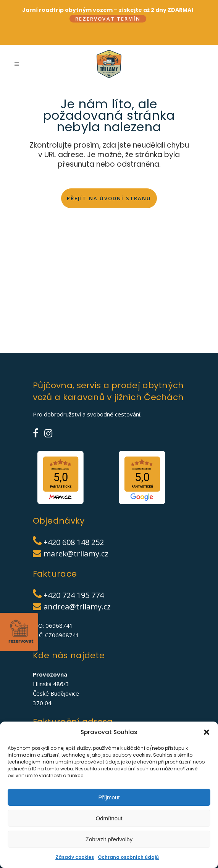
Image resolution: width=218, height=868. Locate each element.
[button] (207, 732)
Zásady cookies (75, 857)
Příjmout (109, 797)
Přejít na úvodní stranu (109, 199)
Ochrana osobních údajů (128, 857)
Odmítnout (109, 818)
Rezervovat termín (108, 19)
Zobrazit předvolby (109, 839)
